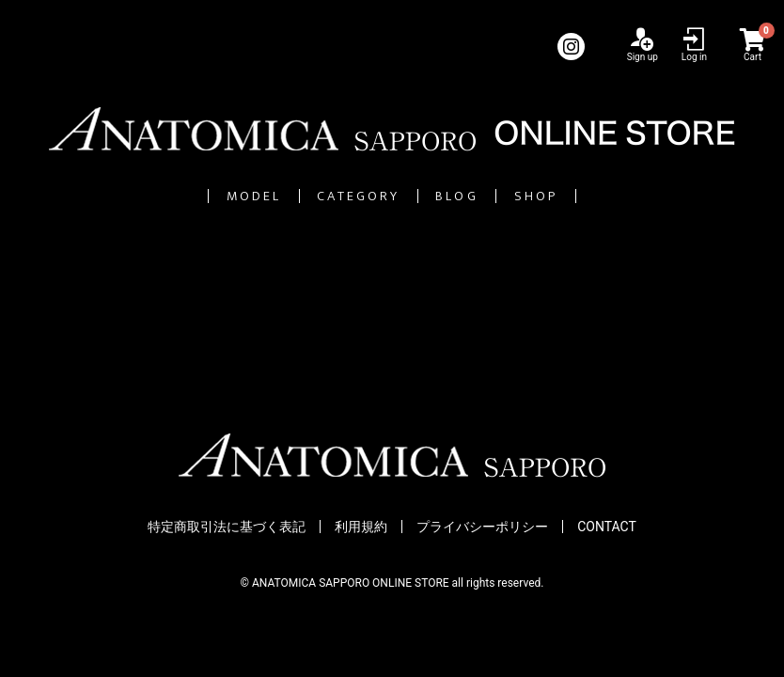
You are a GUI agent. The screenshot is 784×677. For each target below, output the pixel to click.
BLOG (502, 196)
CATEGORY (330, 196)
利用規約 (361, 527)
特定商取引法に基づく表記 (227, 527)
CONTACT (607, 527)
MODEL (150, 196)
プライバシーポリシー (482, 527)
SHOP (643, 196)
